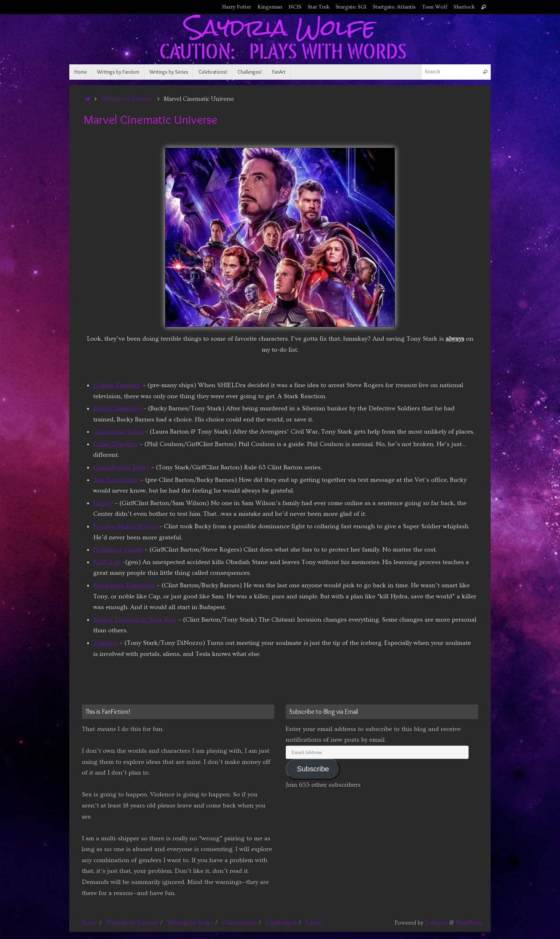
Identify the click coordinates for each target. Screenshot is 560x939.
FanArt (314, 923)
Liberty (103, 503)
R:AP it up (107, 562)
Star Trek (319, 7)
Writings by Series (190, 923)
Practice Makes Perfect (125, 526)
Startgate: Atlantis (394, 7)
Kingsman (270, 7)
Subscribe (313, 769)
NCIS (295, 7)
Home (89, 923)
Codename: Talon (118, 432)
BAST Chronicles (117, 408)
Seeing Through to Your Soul (135, 620)
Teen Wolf (435, 7)
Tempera (436, 923)
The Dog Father (116, 480)
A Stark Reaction (117, 385)
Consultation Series (121, 467)
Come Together (116, 444)
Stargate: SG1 (351, 7)
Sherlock (464, 7)
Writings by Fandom (127, 99)
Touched (106, 643)
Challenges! (281, 923)
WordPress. (469, 923)
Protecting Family (118, 550)
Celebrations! (239, 923)
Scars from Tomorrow (124, 585)
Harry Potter (237, 7)
